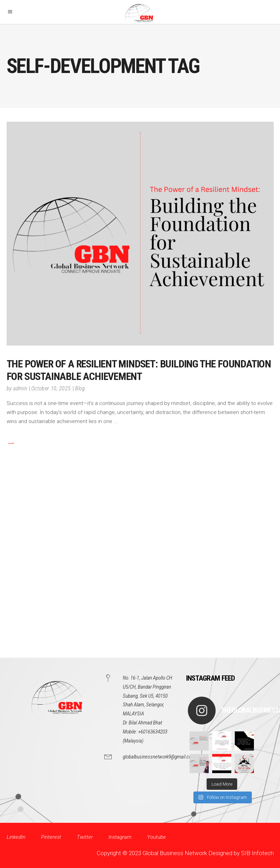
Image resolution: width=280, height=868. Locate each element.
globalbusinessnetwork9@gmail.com (159, 757)
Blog (80, 388)
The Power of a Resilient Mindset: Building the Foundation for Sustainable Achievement (139, 370)
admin (20, 388)
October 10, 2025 (51, 388)
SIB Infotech (257, 853)
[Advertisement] (140, 574)
